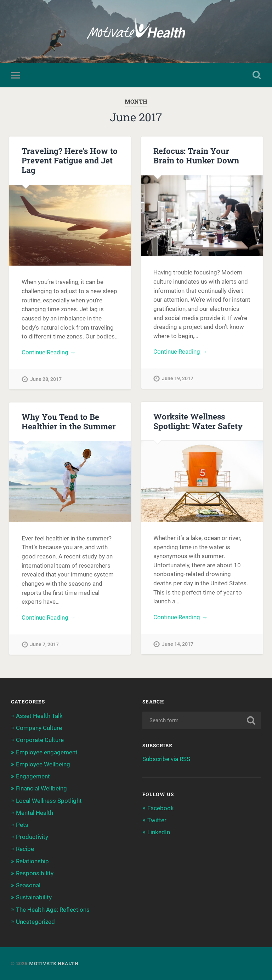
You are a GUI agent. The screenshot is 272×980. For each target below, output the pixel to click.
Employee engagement (47, 752)
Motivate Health (54, 963)
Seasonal (28, 885)
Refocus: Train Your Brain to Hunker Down (196, 155)
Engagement (33, 776)
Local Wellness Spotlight (49, 801)
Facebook (161, 808)
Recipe (25, 849)
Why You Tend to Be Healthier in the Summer (69, 421)
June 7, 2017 (44, 645)
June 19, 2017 (178, 379)
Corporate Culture (40, 740)
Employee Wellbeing (43, 764)
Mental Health (35, 813)
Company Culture (39, 728)
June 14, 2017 (178, 644)
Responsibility (35, 873)
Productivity (32, 837)
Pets (22, 825)
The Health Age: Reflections (53, 910)
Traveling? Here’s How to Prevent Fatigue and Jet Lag (70, 160)
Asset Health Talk (39, 716)
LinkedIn (159, 832)
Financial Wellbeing (41, 788)
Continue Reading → (49, 352)
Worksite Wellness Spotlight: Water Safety (198, 421)
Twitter (157, 820)
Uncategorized (35, 922)
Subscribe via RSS (166, 759)
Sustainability (34, 897)
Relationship (32, 861)
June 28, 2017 (46, 379)
